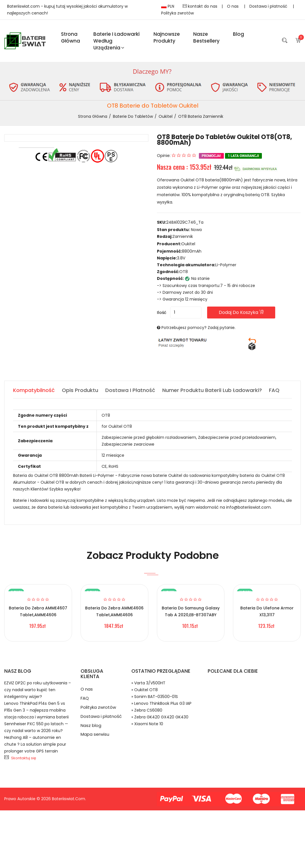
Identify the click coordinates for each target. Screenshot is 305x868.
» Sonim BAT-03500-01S (155, 697)
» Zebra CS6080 (147, 710)
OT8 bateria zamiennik (201, 116)
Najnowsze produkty (167, 37)
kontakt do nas (200, 6)
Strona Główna (71, 37)
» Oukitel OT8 (145, 690)
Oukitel (166, 116)
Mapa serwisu (95, 734)
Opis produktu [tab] (80, 390)
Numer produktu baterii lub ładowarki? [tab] (212, 390)
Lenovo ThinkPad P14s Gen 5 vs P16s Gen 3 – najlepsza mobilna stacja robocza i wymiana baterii (36, 710)
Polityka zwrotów (177, 13)
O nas (233, 6)
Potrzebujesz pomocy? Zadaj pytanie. (198, 328)
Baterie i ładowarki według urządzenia (116, 41)
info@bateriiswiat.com (248, 507)
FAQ (85, 698)
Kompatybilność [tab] (34, 390)
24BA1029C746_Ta (185, 222)
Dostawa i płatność (269, 6)
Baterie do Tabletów (133, 116)
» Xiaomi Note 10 (147, 724)
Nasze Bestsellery (206, 37)
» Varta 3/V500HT (148, 683)
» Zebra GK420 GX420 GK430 (160, 717)
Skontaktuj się (24, 758)
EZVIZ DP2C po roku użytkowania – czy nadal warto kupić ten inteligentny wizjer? (38, 690)
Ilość (162, 313)
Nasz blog (91, 725)
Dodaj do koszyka (241, 312)
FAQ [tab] (274, 390)
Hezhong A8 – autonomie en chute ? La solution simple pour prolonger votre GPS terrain (35, 744)
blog (238, 34)
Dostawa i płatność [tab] (130, 390)
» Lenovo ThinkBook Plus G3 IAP (161, 703)
